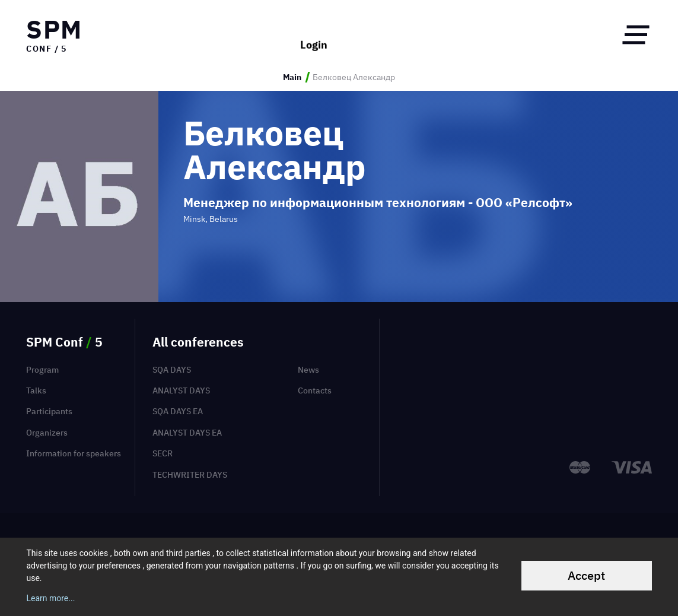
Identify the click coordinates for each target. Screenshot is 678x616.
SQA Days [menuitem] (172, 369)
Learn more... (50, 598)
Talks (36, 390)
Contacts (315, 390)
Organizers (47, 432)
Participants (49, 411)
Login (314, 35)
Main (292, 77)
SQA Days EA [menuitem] (178, 411)
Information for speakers (74, 453)
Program (42, 369)
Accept (586, 575)
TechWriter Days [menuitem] (190, 474)
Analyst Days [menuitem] (181, 390)
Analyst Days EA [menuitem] (187, 432)
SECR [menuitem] (163, 453)
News (308, 369)
